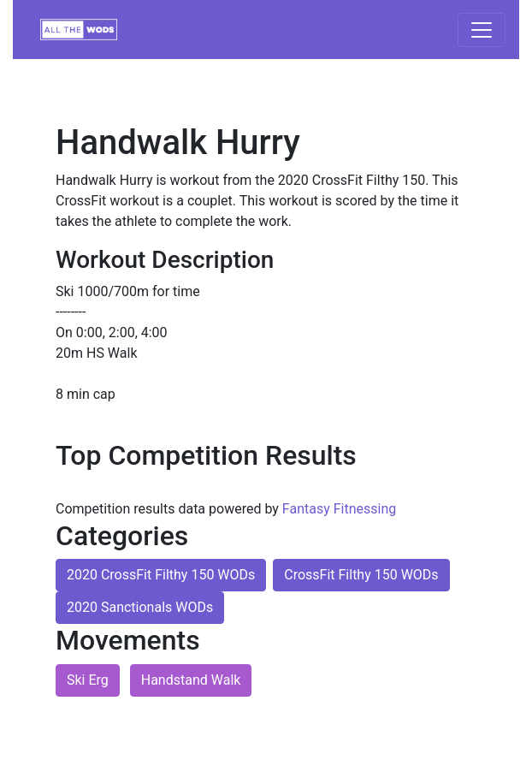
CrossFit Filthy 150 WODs (361, 575)
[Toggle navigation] (482, 30)
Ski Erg (88, 680)
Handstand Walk (191, 680)
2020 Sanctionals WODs (140, 607)
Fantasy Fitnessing (339, 509)
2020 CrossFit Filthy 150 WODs (161, 575)
